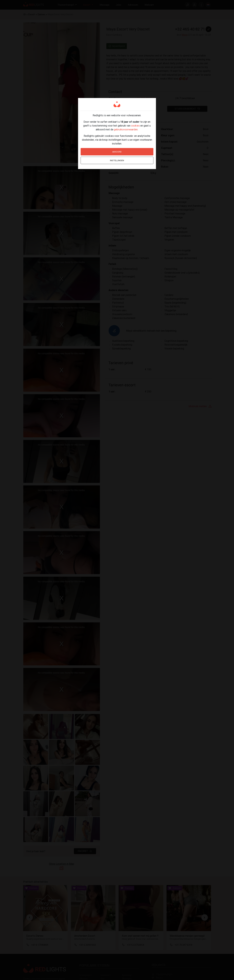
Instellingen (117, 160)
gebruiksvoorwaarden (126, 129)
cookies (135, 126)
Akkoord (117, 152)
